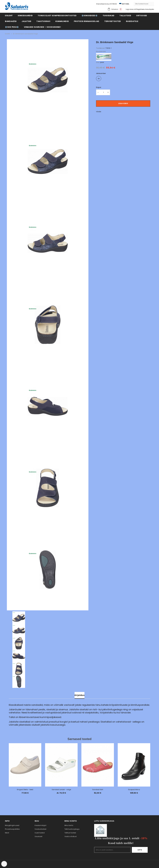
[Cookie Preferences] (4, 864)
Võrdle (99, 112)
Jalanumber (101, 73)
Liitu (140, 850)
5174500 (113, 4)
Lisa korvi (123, 103)
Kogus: (99, 87)
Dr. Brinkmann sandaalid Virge (25, 34)
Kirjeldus (79, 695)
